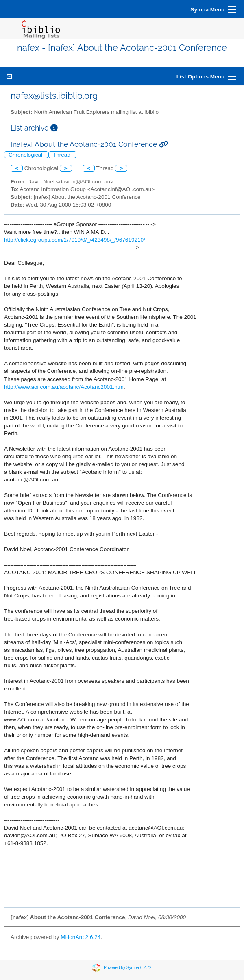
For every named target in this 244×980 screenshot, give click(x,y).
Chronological (26, 155)
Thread (62, 155)
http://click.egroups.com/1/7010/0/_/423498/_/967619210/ (75, 240)
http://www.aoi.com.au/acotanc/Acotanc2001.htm (64, 387)
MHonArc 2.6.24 (81, 937)
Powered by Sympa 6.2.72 (127, 968)
